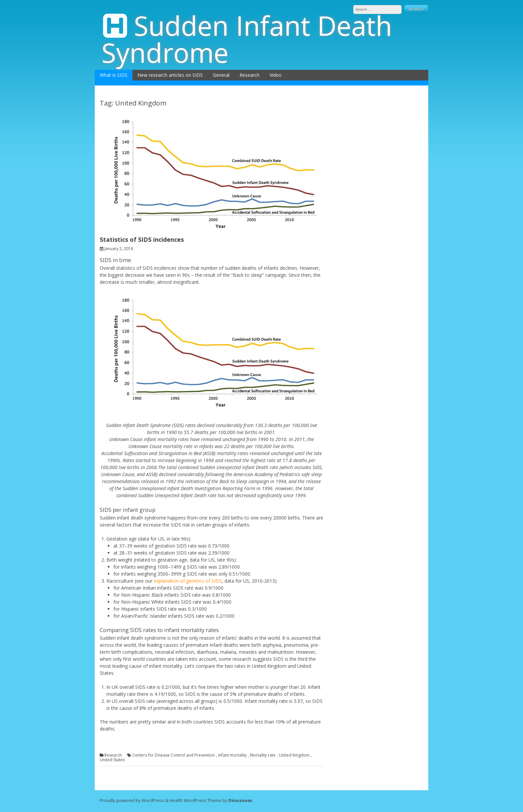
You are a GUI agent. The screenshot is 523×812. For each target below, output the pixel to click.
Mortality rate (263, 755)
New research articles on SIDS (170, 75)
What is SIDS (114, 75)
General (221, 75)
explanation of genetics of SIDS (188, 581)
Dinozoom (240, 800)
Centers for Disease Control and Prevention (174, 755)
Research (249, 75)
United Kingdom (294, 755)
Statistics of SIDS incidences (142, 239)
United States (112, 760)
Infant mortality (232, 755)
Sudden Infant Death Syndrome (247, 39)
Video (276, 75)
